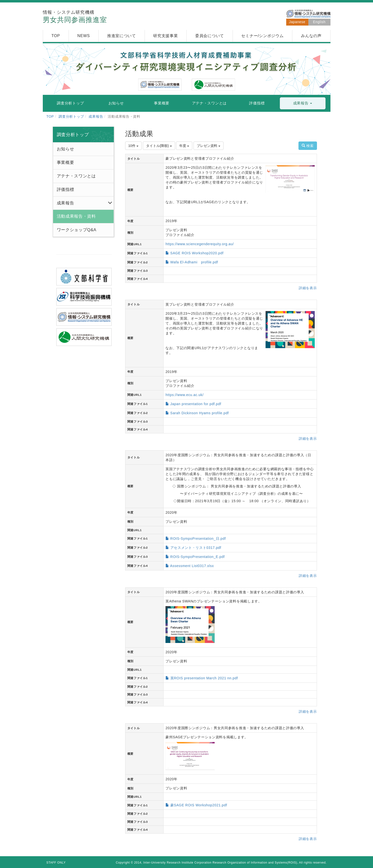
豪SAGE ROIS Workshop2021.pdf (199, 805)
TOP (50, 116)
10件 (133, 146)
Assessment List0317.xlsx (192, 566)
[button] (303, 103)
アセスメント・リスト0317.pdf (196, 548)
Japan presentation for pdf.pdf (196, 404)
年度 (184, 146)
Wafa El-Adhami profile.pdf (194, 262)
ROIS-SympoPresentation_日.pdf (198, 539)
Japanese (297, 22)
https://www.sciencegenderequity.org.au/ (200, 244)
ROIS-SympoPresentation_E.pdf (198, 557)
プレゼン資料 (209, 146)
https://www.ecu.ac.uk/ (185, 395)
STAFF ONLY (56, 863)
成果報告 (96, 116)
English (319, 22)
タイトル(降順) (159, 146)
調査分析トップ (71, 116)
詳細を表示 (308, 288)
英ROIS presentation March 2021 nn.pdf (204, 678)
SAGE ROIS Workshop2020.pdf (197, 253)
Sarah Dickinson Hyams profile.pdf (200, 413)
